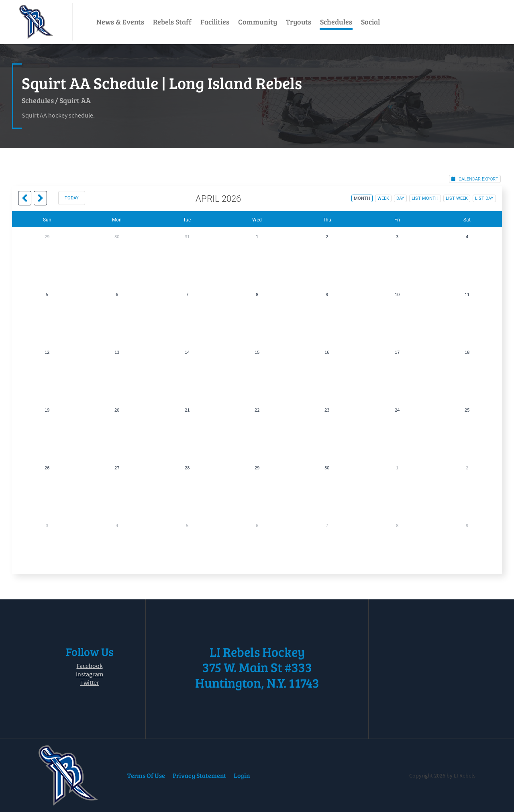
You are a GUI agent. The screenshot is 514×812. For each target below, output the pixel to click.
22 (257, 410)
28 (187, 468)
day (400, 198)
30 (117, 236)
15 (257, 352)
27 (117, 468)
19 (47, 410)
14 (187, 352)
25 (467, 410)
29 (47, 236)
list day (484, 198)
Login (242, 775)
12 (47, 352)
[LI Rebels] (36, 22)
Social (370, 22)
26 (47, 468)
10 (397, 294)
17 (397, 352)
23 (327, 410)
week (383, 198)
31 (187, 236)
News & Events (120, 22)
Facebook (90, 666)
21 (187, 410)
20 (117, 410)
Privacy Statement (199, 775)
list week (457, 198)
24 (397, 410)
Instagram (90, 674)
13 (117, 352)
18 (467, 352)
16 (327, 352)
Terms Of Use (146, 775)
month (362, 198)
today (72, 198)
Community (258, 22)
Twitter (90, 682)
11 (467, 294)
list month (425, 198)
